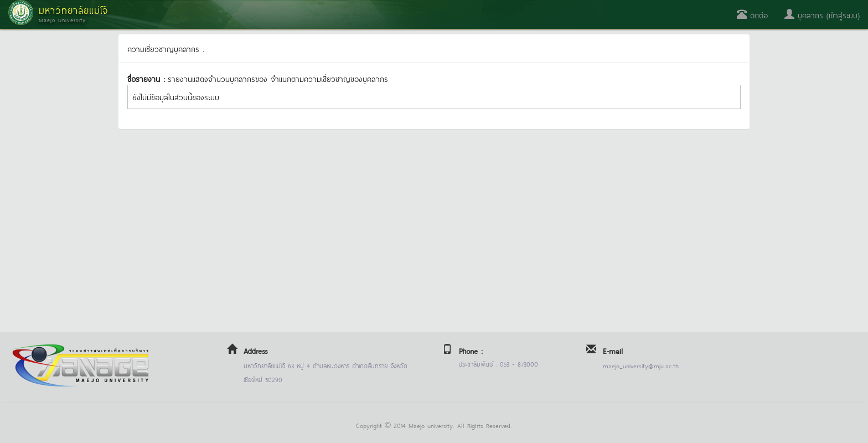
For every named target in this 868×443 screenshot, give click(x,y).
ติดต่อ (752, 15)
